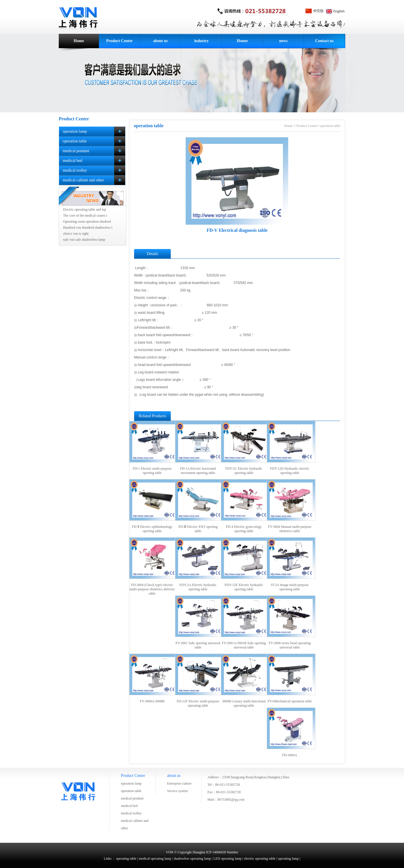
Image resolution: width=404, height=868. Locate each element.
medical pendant (132, 798)
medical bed (129, 806)
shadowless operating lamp (192, 859)
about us (161, 41)
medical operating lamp (155, 859)
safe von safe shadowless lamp (84, 240)
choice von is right (76, 234)
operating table (126, 859)
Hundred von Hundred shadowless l (88, 228)
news (283, 41)
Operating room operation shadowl (87, 222)
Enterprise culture (179, 783)
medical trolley (131, 813)
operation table (330, 126)
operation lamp (131, 783)
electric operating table (260, 859)
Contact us (324, 41)
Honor (243, 41)
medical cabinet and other (135, 824)
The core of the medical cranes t (85, 215)
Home (79, 41)
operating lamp (288, 859)
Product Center (120, 41)
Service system (177, 791)
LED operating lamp (228, 859)
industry (202, 41)
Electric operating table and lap (85, 209)
